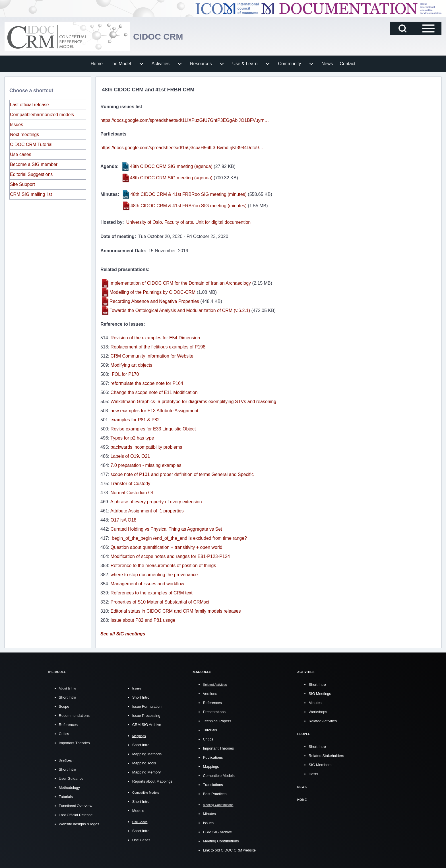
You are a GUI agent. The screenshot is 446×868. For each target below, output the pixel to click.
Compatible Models (219, 776)
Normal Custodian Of (132, 493)
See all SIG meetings (123, 634)
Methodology (69, 788)
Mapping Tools (144, 763)
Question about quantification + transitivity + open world (167, 547)
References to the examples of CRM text (152, 593)
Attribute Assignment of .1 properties (147, 511)
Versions (210, 694)
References (68, 725)
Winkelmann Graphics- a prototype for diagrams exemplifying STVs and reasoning (194, 402)
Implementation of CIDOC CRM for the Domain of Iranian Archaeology (180, 283)
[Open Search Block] (402, 28)
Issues (16, 125)
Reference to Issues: (123, 324)
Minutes (109, 194)
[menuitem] (97, 64)
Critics (64, 734)
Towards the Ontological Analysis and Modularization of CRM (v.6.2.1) (180, 310)
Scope (64, 706)
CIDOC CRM (163, 36)
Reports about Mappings (152, 781)
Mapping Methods (147, 754)
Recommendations (74, 716)
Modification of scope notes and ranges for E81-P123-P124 (170, 556)
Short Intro (68, 697)
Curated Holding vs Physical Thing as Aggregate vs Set (166, 529)
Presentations (214, 712)
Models (138, 811)
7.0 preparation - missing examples (146, 465)
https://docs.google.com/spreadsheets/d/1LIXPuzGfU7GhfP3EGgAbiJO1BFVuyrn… (185, 120)
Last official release (29, 105)
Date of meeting (117, 236)
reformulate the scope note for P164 (147, 383)
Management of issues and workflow (147, 584)
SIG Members (320, 765)
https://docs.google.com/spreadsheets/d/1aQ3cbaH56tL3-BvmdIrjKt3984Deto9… (182, 148)
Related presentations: (125, 269)
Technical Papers (217, 721)
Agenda (109, 166)
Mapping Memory (146, 772)
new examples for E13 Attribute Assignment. (155, 411)
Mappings (211, 767)
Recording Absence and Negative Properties (154, 301)
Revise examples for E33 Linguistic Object (153, 429)
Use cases (21, 154)
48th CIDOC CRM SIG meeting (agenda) (171, 166)
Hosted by (111, 222)
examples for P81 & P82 (135, 420)
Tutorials (66, 797)
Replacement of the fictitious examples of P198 (158, 347)
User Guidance (71, 778)
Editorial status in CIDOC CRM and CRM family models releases (176, 611)
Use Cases (141, 840)
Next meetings (24, 135)
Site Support (22, 184)
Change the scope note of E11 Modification (154, 392)
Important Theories (74, 743)
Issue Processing (146, 716)
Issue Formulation (147, 706)
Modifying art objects (132, 365)
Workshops (318, 712)
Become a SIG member (34, 164)
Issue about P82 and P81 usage (143, 620)
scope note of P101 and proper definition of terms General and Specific (182, 474)
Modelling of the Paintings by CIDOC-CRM (152, 292)
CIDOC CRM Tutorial (31, 144)
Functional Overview (76, 806)
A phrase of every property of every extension (156, 502)
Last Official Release (76, 815)
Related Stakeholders (326, 756)
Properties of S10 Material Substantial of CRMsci (160, 602)
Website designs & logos (79, 824)
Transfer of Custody (130, 484)
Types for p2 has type (132, 438)
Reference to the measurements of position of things (163, 566)
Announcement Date (123, 251)
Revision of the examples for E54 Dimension (155, 338)
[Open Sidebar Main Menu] (428, 28)
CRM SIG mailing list (31, 194)
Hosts (313, 774)
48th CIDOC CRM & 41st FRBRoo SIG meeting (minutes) (189, 194)
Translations (213, 785)
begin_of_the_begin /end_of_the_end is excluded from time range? (179, 538)
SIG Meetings (320, 694)
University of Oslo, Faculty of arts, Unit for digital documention (189, 222)
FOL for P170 (125, 374)
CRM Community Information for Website (152, 356)
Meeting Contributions (221, 841)
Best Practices (215, 794)
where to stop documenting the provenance (154, 575)
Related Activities (323, 721)
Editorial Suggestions (31, 174)
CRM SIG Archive (147, 725)
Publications (213, 757)
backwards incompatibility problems (146, 447)
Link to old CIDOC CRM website (229, 850)
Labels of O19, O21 (130, 456)
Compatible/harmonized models (42, 115)
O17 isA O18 (124, 520)
